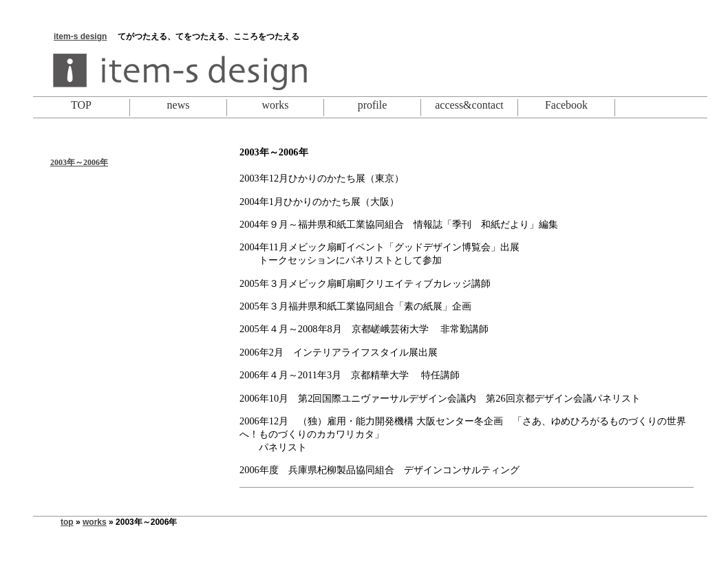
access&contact (469, 105)
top (67, 522)
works (275, 105)
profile (373, 105)
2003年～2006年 (79, 162)
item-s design (80, 36)
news (179, 105)
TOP (81, 105)
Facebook (566, 105)
